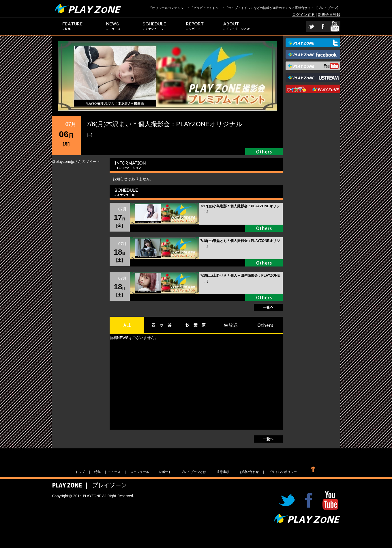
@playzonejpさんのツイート (76, 162)
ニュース (114, 27)
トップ (80, 472)
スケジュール (155, 27)
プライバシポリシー (283, 472)
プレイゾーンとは (237, 27)
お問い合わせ (249, 472)
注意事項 (223, 472)
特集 (73, 27)
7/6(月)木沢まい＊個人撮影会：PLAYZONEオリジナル (165, 124)
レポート (196, 27)
